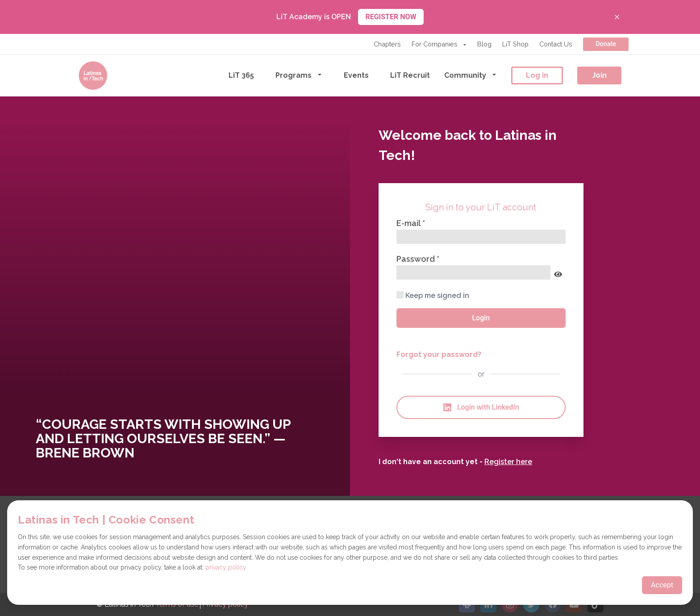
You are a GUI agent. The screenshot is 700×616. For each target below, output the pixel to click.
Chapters (387, 44)
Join (599, 75)
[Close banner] (617, 17)
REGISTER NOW (391, 17)
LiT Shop (515, 44)
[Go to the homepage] (93, 75)
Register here (508, 462)
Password (417, 259)
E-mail (409, 223)
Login (481, 318)
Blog (484, 44)
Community (471, 75)
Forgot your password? (439, 354)
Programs (299, 75)
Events (356, 75)
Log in (537, 75)
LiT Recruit (410, 75)
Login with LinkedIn (481, 407)
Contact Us (556, 44)
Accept (662, 585)
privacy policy (226, 567)
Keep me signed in (433, 295)
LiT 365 (241, 75)
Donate (606, 44)
